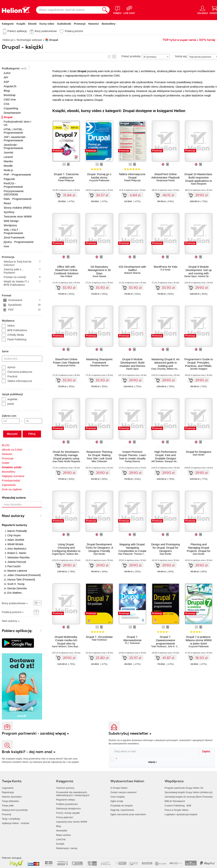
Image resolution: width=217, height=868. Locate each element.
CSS (7, 104)
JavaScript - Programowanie (13, 146)
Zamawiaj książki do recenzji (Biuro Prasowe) (189, 797)
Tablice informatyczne (17, 381)
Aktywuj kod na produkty (15, 810)
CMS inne (10, 99)
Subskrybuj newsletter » (130, 733)
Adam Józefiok (16, 540)
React (7, 203)
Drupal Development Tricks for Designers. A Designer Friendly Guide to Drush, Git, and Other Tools (99, 551)
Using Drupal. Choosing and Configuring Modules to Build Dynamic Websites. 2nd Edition (66, 551)
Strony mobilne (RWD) (17, 208)
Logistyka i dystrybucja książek (181, 814)
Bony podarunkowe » (15, 603)
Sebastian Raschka (18, 557)
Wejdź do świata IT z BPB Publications (22, 283)
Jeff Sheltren (157, 461)
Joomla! (9, 152)
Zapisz (206, 751)
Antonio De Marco (207, 276)
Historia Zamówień (12, 797)
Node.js (8, 170)
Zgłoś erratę (117, 801)
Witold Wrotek (15, 544)
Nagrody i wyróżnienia (122, 810)
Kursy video (47, 24)
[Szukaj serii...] (22, 359)
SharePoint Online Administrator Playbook (166, 176)
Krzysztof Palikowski (99, 180)
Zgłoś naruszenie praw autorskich (128, 814)
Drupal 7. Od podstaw (99, 637)
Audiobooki (64, 24)
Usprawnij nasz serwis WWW (72, 822)
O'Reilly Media (13, 335)
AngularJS (10, 86)
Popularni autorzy (15, 525)
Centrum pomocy (65, 788)
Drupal (8, 117)
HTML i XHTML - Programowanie (14, 131)
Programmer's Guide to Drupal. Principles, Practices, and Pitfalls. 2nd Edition (199, 364)
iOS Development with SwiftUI (132, 268)
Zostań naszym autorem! (123, 792)
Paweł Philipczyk (132, 180)
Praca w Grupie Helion (177, 810)
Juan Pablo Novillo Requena (66, 461)
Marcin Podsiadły (17, 531)
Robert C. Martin (17, 553)
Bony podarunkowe (46, 31)
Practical (10, 376)
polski (8, 404)
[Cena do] (33, 421)
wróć (24, 68)
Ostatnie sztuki (12, 467)
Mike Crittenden (99, 461)
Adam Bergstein (199, 184)
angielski (10, 399)
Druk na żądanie (12, 489)
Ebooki (32, 24)
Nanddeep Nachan (99, 366)
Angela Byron (58, 554)
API (6, 77)
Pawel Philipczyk (66, 180)
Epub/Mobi (24, 305)
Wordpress (10, 225)
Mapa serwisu (63, 835)
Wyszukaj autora (14, 498)
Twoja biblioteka (10, 801)
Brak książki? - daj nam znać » (29, 752)
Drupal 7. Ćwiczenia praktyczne (66, 176)
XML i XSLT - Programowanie (13, 231)
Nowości (94, 24)
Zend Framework (14, 237)
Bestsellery (109, 24)
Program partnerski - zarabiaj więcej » (35, 733)
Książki (21, 24)
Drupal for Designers (199, 452)
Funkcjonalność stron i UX (17, 123)
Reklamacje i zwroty (67, 848)
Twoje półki (8, 806)
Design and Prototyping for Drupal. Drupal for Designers (166, 548)
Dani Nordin (199, 455)
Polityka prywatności (67, 804)
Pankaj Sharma (132, 461)
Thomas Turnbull (142, 554)
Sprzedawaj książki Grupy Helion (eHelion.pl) (188, 792)
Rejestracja (8, 792)
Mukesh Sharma (132, 273)
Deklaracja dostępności (68, 808)
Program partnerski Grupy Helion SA (184, 788)
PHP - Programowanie (17, 175)
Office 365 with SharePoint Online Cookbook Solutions (66, 270)
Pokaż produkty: (131, 56)
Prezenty (7, 814)
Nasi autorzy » (11, 621)
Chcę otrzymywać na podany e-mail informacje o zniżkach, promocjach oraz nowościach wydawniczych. (149, 760)
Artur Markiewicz (17, 549)
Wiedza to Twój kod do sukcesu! (22, 263)
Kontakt (60, 844)
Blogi (7, 91)
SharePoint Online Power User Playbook (66, 361)
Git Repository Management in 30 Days (99, 270)
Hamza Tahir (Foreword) (21, 580)
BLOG (6, 445)
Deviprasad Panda (166, 180)
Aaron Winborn (59, 646)
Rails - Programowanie (18, 199)
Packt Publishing (14, 339)
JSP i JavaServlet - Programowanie (15, 139)
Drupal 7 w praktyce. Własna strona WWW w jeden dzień (199, 640)
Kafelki (114, 56)
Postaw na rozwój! (22, 277)
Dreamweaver (12, 113)
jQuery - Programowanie (19, 242)
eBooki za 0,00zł (12, 450)
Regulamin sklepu (66, 800)
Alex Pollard (66, 276)
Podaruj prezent (74, 31)
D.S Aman (166, 270)
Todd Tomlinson (99, 640)
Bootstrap (10, 95)
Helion (8, 326)
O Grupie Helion (119, 788)
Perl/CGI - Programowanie (13, 185)
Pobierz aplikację (17, 31)
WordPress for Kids (166, 267)
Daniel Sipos (190, 276)
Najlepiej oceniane (13, 476)
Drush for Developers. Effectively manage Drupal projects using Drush (66, 457)
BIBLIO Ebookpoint (175, 801)
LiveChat (61, 839)
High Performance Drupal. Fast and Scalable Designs (166, 455)
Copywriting (11, 108)
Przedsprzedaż (11, 480)
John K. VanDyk (176, 646)
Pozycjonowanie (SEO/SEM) (14, 193)
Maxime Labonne (17, 571)
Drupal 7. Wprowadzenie (132, 638)
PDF (24, 310)
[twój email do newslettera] (154, 751)
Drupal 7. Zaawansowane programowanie (165, 640)
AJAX (7, 73)
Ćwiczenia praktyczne (17, 372)
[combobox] (156, 57)
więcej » (152, 762)
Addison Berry (73, 554)
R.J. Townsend (132, 643)
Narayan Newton (173, 461)
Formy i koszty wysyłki (68, 813)
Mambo (8, 161)
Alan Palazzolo (125, 554)
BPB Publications (14, 330)
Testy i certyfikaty (11, 819)
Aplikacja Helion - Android (15, 823)
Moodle (8, 166)
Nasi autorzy (13, 516)
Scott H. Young (16, 584)
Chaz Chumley (158, 369)
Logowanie (8, 788)
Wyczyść (12, 434)
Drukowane (24, 300)
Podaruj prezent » (13, 612)
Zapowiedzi (9, 485)
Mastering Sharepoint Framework (99, 361)
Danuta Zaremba (17, 588)
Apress (9, 367)
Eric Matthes (15, 593)
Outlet (6, 463)
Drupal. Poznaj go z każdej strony (99, 176)
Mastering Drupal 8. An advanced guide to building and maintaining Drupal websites (166, 366)
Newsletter (62, 831)
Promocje (80, 24)
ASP (6, 82)
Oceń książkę (118, 797)
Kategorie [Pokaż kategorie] (8, 24)
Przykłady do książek (121, 806)
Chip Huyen (14, 535)
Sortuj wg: (181, 56)
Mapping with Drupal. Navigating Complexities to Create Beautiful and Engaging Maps (132, 551)
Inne (6, 246)
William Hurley (174, 369)
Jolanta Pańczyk (17, 562)
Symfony (9, 212)
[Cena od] (11, 421)
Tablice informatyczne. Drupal (132, 176)
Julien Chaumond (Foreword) (24, 575)
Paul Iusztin (14, 566)
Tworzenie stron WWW (18, 216)
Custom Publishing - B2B (178, 806)
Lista (109, 56)
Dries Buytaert (75, 646)
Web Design (11, 221)
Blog (58, 826)
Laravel (8, 157)
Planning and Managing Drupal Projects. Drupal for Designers (199, 549)
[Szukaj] (105, 10)
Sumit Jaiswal (99, 276)
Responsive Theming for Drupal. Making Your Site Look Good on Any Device (99, 457)
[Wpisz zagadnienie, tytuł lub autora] (68, 10)
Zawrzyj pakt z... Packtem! (22, 271)
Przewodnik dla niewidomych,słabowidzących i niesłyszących (73, 794)
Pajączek (9, 179)
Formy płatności (65, 817)
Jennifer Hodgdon (199, 369)
